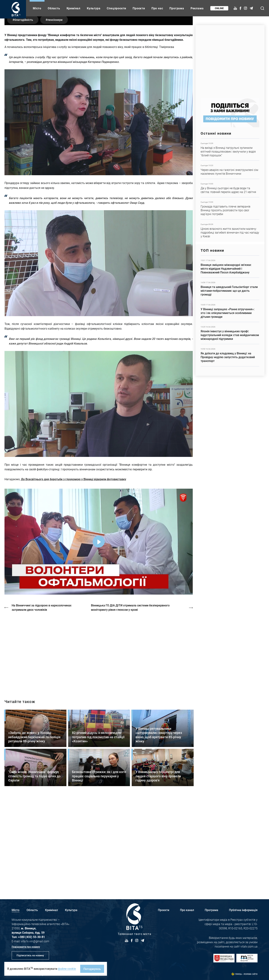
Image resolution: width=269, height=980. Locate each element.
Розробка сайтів (251, 974)
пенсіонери (55, 114)
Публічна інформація (243, 910)
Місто (37, 8)
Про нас (157, 8)
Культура (94, 8)
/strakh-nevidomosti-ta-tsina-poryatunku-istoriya (99, 746)
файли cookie (67, 969)
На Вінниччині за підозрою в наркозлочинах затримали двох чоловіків (42, 702)
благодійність (24, 114)
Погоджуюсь (92, 969)
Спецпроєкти (116, 8)
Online (219, 8)
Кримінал (73, 8)
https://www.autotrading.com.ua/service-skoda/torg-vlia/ (230, 60)
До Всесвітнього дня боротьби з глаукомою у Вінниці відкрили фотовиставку (74, 573)
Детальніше (230, 150)
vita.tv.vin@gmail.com (35, 941)
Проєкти (139, 8)
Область (54, 8)
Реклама (197, 8)
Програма (177, 8)
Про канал (187, 910)
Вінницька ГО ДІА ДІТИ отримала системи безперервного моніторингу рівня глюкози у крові (130, 702)
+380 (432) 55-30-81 (31, 937)
